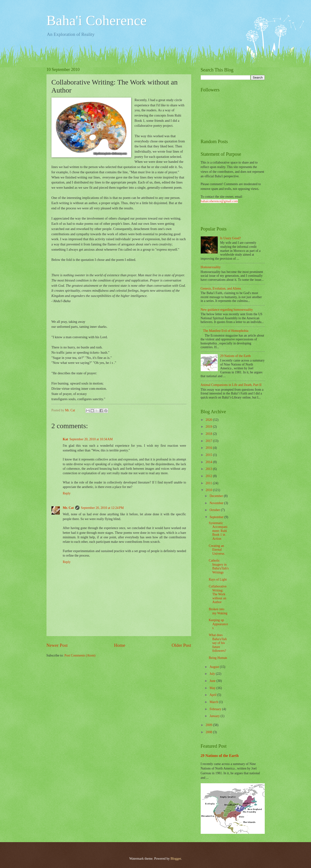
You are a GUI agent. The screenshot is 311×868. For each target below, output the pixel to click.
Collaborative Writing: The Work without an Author (218, 594)
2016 (209, 448)
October (215, 510)
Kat (65, 439)
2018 (209, 434)
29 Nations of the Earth (235, 356)
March (214, 702)
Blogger (176, 859)
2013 (209, 469)
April (213, 695)
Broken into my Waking (218, 611)
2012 (209, 476)
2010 (209, 490)
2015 (209, 455)
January (215, 716)
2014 (209, 462)
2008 (209, 732)
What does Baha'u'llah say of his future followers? (218, 643)
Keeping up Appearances (218, 624)
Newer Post (57, 645)
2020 (209, 420)
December (217, 496)
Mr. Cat (68, 508)
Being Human (218, 658)
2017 (209, 441)
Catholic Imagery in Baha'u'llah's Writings (219, 566)
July (213, 674)
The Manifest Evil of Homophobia (226, 331)
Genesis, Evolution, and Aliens (221, 289)
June (213, 681)
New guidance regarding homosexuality (227, 310)
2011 (209, 483)
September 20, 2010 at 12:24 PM (102, 508)
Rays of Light (218, 579)
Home (120, 645)
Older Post (181, 645)
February (216, 709)
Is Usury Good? (230, 238)
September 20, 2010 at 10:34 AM (91, 439)
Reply (67, 493)
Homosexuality (211, 267)
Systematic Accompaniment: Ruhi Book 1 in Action (218, 531)
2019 (209, 427)
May (213, 688)
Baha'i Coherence (97, 20)
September (217, 517)
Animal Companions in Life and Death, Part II (231, 385)
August (215, 667)
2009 (209, 725)
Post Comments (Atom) (80, 655)
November (217, 503)
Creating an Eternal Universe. (217, 550)
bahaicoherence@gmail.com (219, 201)
